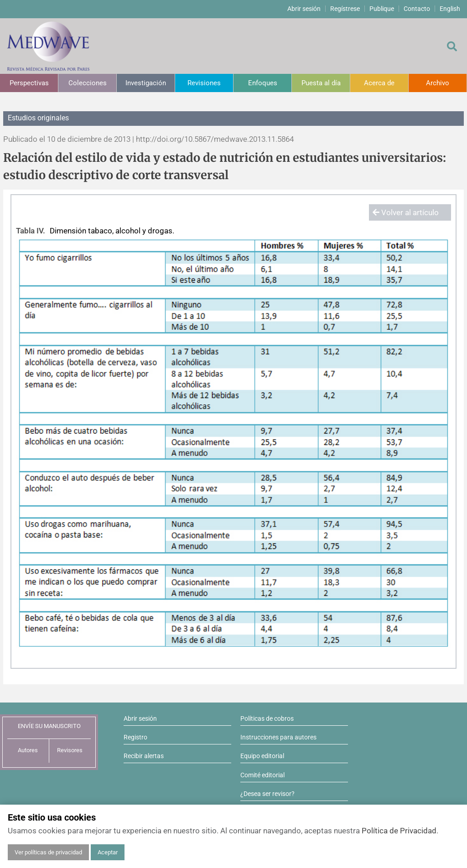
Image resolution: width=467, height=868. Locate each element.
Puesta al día (321, 83)
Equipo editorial (262, 756)
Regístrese (345, 9)
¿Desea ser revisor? (267, 794)
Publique (382, 9)
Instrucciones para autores (278, 737)
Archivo (438, 83)
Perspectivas (29, 83)
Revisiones (204, 83)
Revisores (70, 750)
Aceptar (108, 852)
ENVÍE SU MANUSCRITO (49, 726)
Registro (135, 737)
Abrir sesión (304, 9)
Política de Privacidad (399, 831)
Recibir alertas (144, 756)
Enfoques (263, 83)
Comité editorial (262, 775)
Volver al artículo (406, 212)
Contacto (417, 9)
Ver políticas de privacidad (48, 852)
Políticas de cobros (267, 718)
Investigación (146, 83)
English (450, 9)
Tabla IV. (31, 231)
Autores (28, 750)
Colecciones (88, 83)
